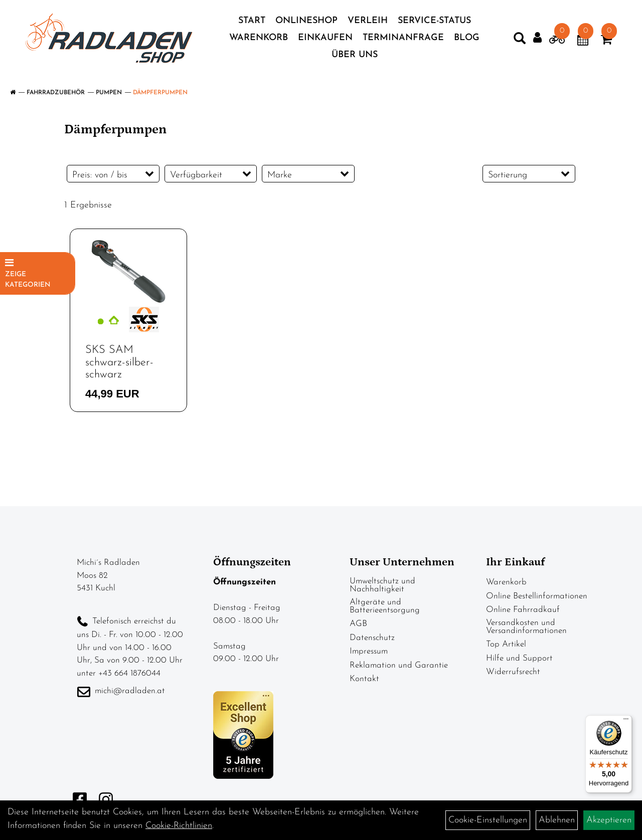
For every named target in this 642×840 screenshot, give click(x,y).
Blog (467, 38)
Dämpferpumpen (160, 93)
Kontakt (364, 679)
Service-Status (434, 21)
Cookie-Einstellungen (488, 820)
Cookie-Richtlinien (179, 826)
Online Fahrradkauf (523, 610)
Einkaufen (325, 38)
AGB (358, 624)
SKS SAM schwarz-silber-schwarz (119, 362)
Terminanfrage (403, 38)
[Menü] (626, 721)
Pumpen (109, 93)
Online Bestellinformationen (537, 596)
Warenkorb (259, 38)
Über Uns (355, 55)
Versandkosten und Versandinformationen (526, 627)
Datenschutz (372, 638)
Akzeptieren (609, 820)
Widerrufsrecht (513, 672)
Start (252, 21)
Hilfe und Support (519, 658)
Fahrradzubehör (56, 93)
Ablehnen (557, 820)
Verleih (368, 21)
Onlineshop (306, 21)
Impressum (369, 651)
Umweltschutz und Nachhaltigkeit (382, 585)
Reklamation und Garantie (399, 665)
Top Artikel (506, 644)
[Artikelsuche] (520, 41)
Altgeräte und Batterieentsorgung (385, 606)
